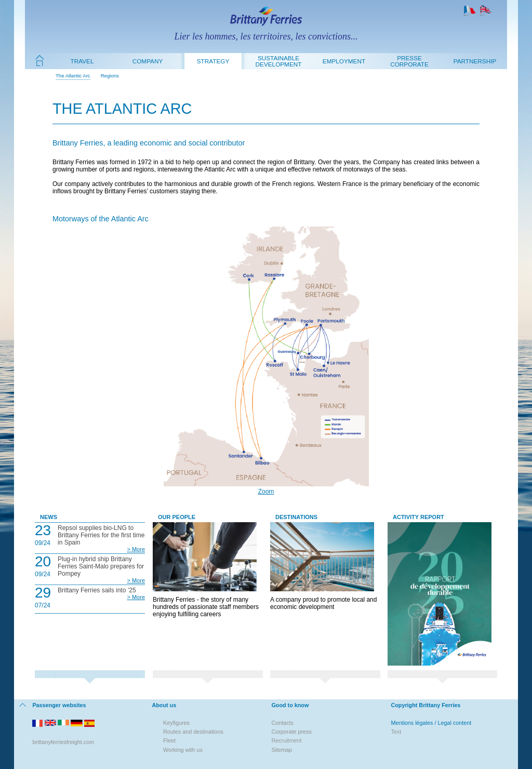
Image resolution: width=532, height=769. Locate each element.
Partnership (475, 61)
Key (168, 723)
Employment (344, 61)
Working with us (183, 750)
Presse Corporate (409, 61)
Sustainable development (279, 61)
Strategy (213, 61)
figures (181, 723)
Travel (82, 61)
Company (148, 61)
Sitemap (282, 750)
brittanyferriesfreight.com (63, 742)
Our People (177, 517)
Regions (110, 76)
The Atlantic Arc (73, 76)
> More (136, 549)
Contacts (282, 723)
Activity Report (418, 517)
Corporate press (291, 732)
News (49, 517)
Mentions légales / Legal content (431, 723)
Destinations (296, 517)
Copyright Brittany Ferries (425, 705)
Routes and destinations (193, 732)
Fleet (169, 740)
